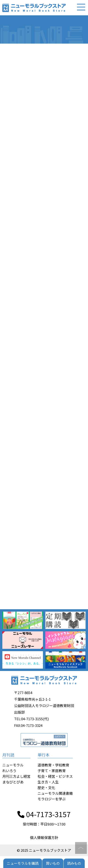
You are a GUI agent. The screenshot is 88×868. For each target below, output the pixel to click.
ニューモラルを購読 (23, 863)
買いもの (53, 863)
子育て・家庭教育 (52, 771)
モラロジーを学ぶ (52, 799)
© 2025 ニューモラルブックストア (44, 850)
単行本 (44, 755)
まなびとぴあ (13, 782)
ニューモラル (13, 765)
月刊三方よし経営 (16, 776)
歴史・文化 (46, 788)
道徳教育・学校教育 (53, 765)
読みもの (74, 863)
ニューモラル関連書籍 (55, 793)
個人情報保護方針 (44, 837)
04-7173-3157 (44, 814)
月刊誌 (8, 755)
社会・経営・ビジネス (55, 776)
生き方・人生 (48, 782)
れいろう (9, 771)
